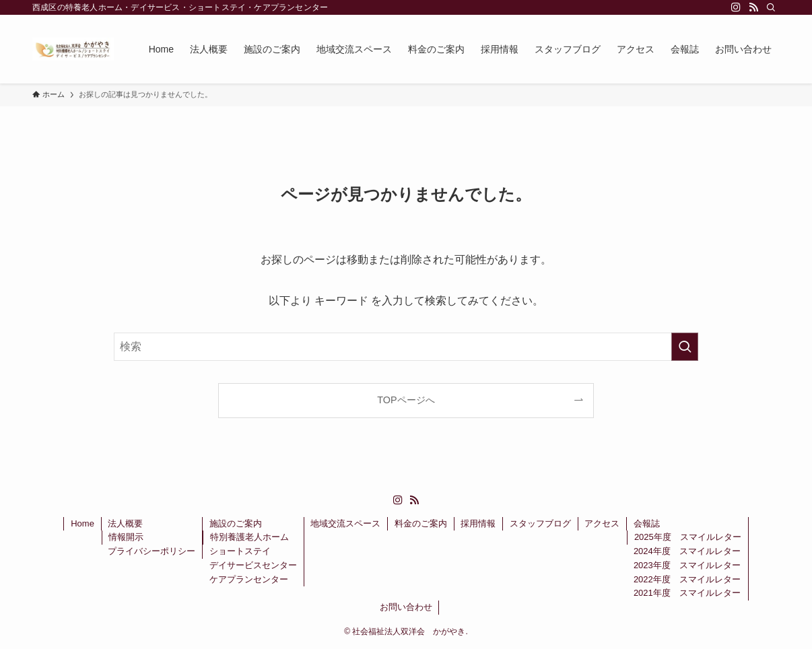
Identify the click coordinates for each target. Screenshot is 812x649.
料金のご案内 (421, 523)
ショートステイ (240, 551)
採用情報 (478, 523)
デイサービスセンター (253, 565)
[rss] (753, 7)
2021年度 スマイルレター (687, 593)
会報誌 (647, 523)
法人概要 (125, 523)
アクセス (602, 523)
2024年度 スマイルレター (687, 551)
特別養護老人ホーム (249, 537)
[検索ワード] (406, 347)
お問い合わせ (406, 607)
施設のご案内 (236, 523)
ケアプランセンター (249, 579)
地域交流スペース (345, 523)
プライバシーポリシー (151, 551)
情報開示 (126, 537)
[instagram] (736, 7)
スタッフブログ (540, 523)
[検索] (771, 7)
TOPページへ (406, 400)
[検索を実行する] (685, 347)
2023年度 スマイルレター (687, 565)
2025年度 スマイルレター (688, 537)
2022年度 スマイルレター (687, 579)
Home (82, 523)
